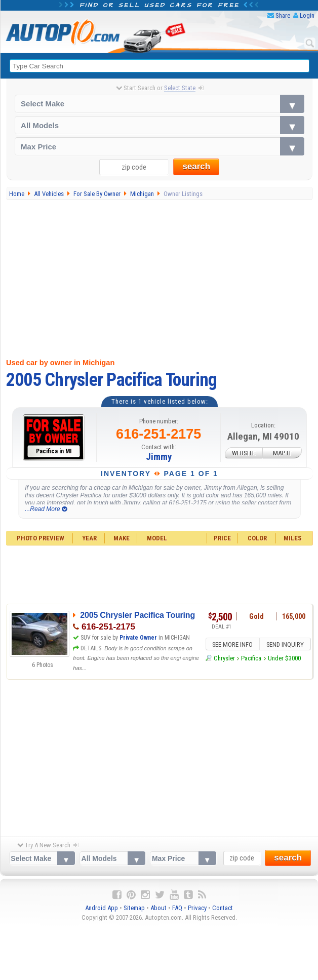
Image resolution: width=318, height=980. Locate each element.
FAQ (177, 908)
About (158, 908)
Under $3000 (284, 658)
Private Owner (138, 638)
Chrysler (224, 658)
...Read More (46, 509)
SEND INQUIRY (283, 644)
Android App (102, 908)
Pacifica (251, 658)
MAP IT (282, 453)
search (196, 167)
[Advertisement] (160, 278)
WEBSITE (244, 453)
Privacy (197, 908)
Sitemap (134, 908)
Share (283, 15)
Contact (223, 908)
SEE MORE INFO (232, 644)
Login (307, 15)
